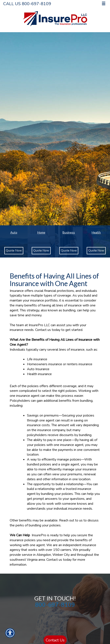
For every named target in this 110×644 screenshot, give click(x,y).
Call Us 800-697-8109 (27, 4)
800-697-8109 (55, 605)
